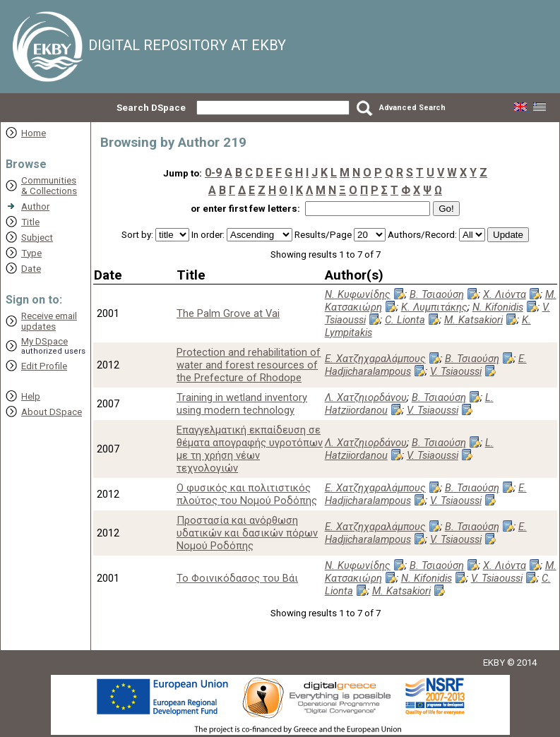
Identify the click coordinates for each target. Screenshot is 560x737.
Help (31, 396)
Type (31, 253)
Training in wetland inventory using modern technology (242, 404)
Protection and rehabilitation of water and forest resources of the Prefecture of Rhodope (249, 365)
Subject (37, 238)
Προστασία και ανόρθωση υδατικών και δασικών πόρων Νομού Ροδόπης (247, 533)
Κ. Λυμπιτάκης (434, 307)
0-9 (213, 173)
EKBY (494, 663)
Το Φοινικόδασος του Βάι (237, 578)
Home (34, 133)
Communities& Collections (49, 186)
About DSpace (52, 412)
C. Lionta (405, 320)
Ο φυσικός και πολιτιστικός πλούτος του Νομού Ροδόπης (247, 494)
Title (30, 222)
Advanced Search (412, 108)
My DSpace (44, 341)
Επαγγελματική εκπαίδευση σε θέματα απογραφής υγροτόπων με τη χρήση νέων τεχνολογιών (250, 449)
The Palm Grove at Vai (228, 313)
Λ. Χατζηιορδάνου (366, 397)
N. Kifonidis (498, 307)
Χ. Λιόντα (505, 294)
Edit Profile (44, 366)
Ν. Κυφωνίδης (358, 294)
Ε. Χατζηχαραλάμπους (375, 359)
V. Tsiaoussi (456, 371)
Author (35, 206)
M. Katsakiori (473, 320)
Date (31, 269)
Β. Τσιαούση (437, 294)
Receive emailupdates (49, 321)
